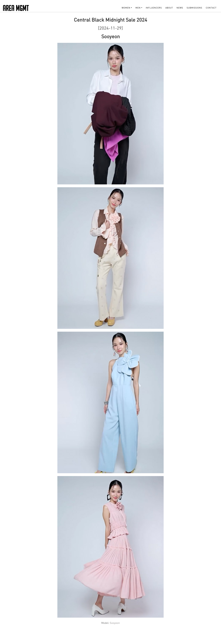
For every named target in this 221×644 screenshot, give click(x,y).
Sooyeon (115, 623)
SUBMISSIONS (194, 8)
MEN (138, 8)
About (169, 8)
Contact (211, 8)
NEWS (180, 8)
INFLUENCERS (154, 8)
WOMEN (126, 8)
